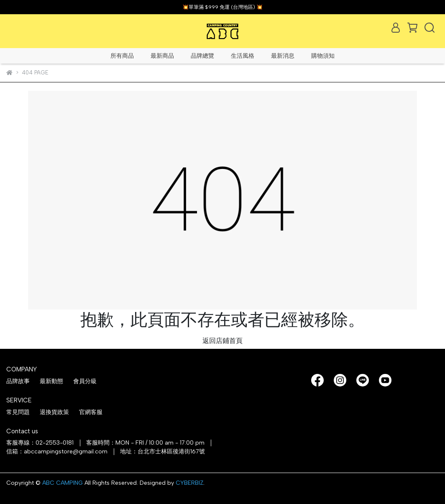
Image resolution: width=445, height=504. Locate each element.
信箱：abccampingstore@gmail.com (57, 452)
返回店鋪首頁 (222, 341)
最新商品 (162, 56)
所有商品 (122, 56)
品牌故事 (18, 381)
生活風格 (243, 56)
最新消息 (283, 56)
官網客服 (91, 412)
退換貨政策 (54, 412)
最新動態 (51, 381)
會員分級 (85, 381)
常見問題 (18, 412)
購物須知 (323, 56)
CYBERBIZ (189, 483)
